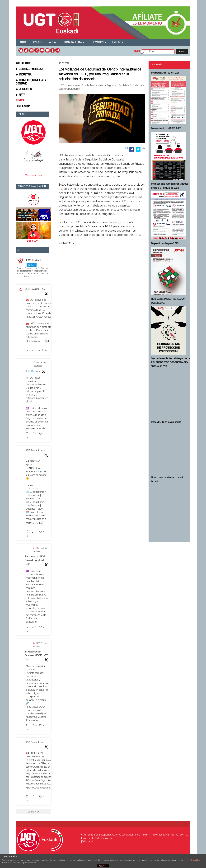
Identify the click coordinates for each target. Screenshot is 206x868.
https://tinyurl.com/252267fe (40, 317)
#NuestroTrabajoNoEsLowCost (41, 784)
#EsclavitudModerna (36, 717)
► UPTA (20, 95)
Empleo (118, 42)
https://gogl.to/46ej (35, 341)
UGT (27, 371)
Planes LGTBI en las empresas (166, 422)
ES (135, 52)
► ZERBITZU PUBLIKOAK (29, 69)
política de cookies (192, 860)
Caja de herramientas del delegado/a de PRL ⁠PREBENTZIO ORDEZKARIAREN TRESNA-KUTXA (171, 363)
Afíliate (54, 42)
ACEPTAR (103, 866)
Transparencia (74, 42)
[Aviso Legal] (87, 842)
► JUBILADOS (24, 89)
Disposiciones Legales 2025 (165, 244)
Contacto (37, 42)
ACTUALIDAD (23, 64)
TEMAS (20, 101)
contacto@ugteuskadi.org (101, 838)
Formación (98, 42)
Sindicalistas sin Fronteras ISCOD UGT (36, 654)
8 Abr (38, 371)
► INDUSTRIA (24, 75)
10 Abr (44, 289)
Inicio (23, 42)
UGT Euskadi (32, 289)
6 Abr (27, 659)
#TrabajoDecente (34, 720)
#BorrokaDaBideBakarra (38, 788)
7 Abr (27, 564)
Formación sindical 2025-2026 (166, 129)
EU (138, 52)
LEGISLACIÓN (23, 106)
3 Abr (43, 743)
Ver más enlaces (33, 175)
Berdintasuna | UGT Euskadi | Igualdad (35, 559)
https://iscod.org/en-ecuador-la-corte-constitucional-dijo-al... (37, 710)
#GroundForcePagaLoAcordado (42, 781)
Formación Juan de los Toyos (165, 73)
